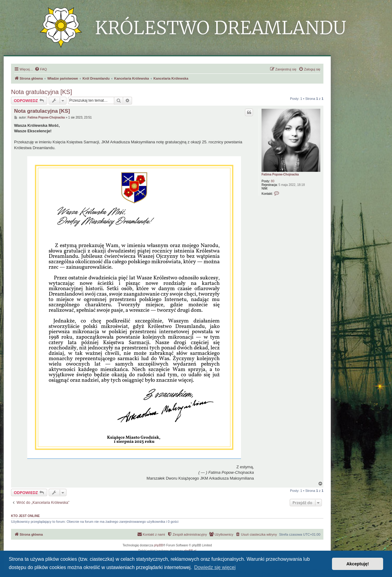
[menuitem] (41, 69)
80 (273, 181)
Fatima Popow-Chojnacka (280, 174)
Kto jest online (25, 516)
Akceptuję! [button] (358, 564)
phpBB (159, 545)
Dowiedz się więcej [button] (215, 567)
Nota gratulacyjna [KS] (41, 92)
